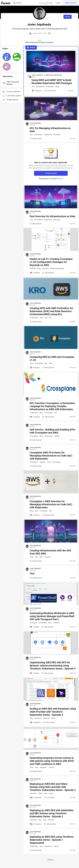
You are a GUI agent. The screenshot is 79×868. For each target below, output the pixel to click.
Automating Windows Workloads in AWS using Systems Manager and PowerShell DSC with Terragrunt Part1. (52, 616)
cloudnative (40, 87)
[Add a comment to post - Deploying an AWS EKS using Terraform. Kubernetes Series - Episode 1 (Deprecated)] (36, 850)
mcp (57, 87)
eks (37, 511)
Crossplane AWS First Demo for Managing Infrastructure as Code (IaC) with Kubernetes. (51, 456)
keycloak (45, 269)
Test (32, 573)
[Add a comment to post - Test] (36, 578)
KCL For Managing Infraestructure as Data (50, 130)
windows (56, 623)
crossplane (39, 363)
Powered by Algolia (45, 3)
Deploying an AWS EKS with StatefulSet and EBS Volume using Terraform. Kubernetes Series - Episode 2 (52, 813)
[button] (7, 57)
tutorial (51, 767)
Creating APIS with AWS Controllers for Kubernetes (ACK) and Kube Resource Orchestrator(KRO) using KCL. (51, 311)
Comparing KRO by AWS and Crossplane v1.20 (52, 358)
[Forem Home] (6, 3)
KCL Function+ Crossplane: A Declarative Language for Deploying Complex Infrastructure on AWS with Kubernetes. (52, 406)
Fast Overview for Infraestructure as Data (53, 216)
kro (46, 318)
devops (57, 436)
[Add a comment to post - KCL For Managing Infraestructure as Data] (36, 139)
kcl (33, 87)
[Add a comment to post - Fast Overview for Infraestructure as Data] (36, 224)
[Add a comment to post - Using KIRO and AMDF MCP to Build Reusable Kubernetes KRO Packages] (37, 91)
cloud (49, 462)
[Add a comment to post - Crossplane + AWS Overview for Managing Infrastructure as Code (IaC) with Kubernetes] (35, 515)
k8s (51, 363)
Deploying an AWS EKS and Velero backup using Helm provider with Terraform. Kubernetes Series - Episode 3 (53, 787)
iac (55, 413)
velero (51, 793)
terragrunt (34, 623)
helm (40, 793)
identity (33, 269)
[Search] (14, 3)
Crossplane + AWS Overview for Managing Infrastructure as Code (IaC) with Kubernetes (51, 504)
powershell (43, 623)
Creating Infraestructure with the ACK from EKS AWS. (51, 552)
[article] (51, 71)
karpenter (47, 718)
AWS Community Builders (54, 75)
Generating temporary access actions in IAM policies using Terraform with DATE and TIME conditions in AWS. (52, 761)
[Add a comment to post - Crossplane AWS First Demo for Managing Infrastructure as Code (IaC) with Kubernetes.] (36, 466)
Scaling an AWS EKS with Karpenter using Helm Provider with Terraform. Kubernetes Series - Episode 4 (53, 712)
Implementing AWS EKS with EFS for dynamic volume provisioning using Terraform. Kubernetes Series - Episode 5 (53, 666)
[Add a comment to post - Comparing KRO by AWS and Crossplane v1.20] (35, 368)
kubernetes (50, 87)
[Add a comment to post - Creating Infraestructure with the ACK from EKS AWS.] (36, 561)
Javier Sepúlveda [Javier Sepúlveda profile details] (37, 75)
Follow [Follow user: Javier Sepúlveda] (68, 17)
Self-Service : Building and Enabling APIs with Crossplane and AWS (52, 431)
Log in (58, 3)
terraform (57, 135)
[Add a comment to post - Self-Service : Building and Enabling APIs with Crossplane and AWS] (36, 440)
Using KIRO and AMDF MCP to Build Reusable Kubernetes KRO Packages (52, 82)
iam (37, 767)
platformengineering (57, 269)
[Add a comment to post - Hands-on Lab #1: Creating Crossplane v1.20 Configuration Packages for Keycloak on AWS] (35, 273)
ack (37, 557)
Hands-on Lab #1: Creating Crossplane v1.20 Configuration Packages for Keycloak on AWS (51, 262)
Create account (70, 3)
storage (51, 820)
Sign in (60, 179)
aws (39, 269)
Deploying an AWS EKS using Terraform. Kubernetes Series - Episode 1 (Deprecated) (52, 840)
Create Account (51, 173)
